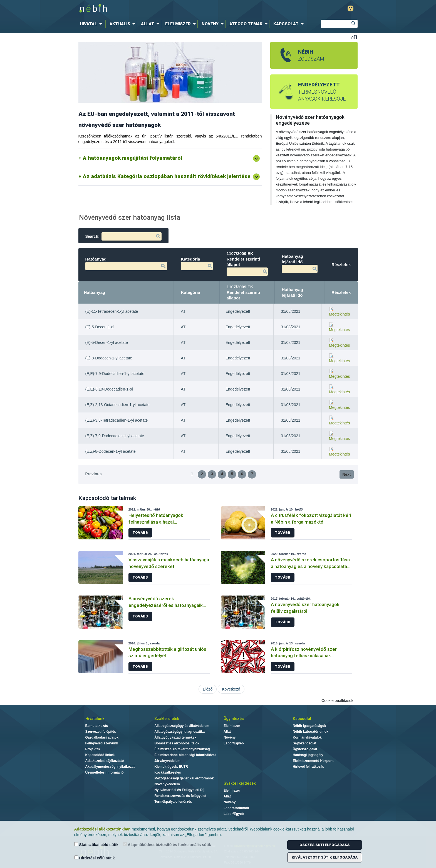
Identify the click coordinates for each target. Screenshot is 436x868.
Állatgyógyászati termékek (175, 737)
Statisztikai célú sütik (96, 845)
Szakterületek (167, 719)
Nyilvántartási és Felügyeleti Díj (179, 790)
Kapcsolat (302, 719)
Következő (231, 689)
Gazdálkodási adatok (102, 737)
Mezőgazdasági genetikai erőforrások (184, 778)
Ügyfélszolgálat (305, 749)
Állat (227, 732)
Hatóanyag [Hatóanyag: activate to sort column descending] (95, 292)
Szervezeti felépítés (101, 732)
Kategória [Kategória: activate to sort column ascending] (191, 292)
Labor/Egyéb (234, 743)
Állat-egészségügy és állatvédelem (182, 726)
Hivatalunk (95, 719)
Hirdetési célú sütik (95, 858)
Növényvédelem (167, 784)
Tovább (140, 533)
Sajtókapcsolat (305, 743)
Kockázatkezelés (168, 772)
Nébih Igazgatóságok (309, 726)
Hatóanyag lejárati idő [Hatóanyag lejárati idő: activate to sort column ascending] (292, 292)
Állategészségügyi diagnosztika (179, 732)
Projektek (93, 749)
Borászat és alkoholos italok (177, 743)
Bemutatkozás (97, 726)
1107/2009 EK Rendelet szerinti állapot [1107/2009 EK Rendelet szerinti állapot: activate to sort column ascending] (243, 292)
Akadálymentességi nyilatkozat (110, 767)
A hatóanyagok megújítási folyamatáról (132, 158)
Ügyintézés (234, 719)
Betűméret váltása (354, 37)
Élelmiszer (232, 726)
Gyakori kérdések (240, 783)
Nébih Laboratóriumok (311, 732)
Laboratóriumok (236, 808)
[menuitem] (92, 24)
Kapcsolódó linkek (100, 755)
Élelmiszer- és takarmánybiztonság (182, 749)
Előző (208, 689)
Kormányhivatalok (307, 737)
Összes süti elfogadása (324, 845)
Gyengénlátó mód (350, 8)
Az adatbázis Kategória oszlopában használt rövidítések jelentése (167, 176)
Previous (94, 474)
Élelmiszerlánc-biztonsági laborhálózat (185, 755)
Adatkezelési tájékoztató (105, 761)
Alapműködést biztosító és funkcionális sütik (167, 845)
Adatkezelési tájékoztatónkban (102, 829)
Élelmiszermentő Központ (313, 761)
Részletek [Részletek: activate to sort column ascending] (341, 292)
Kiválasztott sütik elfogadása (325, 857)
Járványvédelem (167, 761)
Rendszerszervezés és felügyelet (180, 796)
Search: (123, 236)
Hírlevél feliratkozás (309, 767)
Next (346, 474)
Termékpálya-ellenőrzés (173, 802)
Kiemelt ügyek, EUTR (171, 767)
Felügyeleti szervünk (102, 743)
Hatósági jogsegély (308, 755)
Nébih (160, 9)
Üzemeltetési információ (105, 772)
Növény (230, 737)
